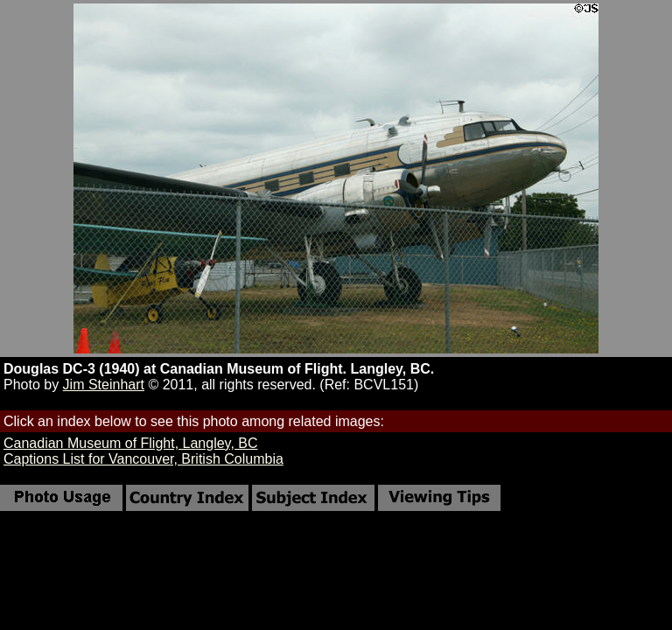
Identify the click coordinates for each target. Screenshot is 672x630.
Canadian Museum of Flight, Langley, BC (131, 443)
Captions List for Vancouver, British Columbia (143, 459)
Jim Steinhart (104, 385)
